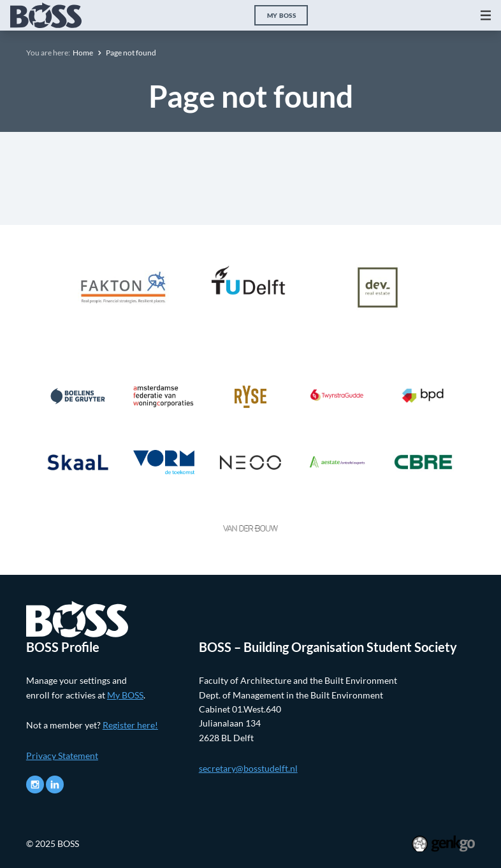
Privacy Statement (62, 756)
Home (83, 53)
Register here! (130, 725)
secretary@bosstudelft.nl (248, 768)
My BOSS (281, 15)
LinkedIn (55, 785)
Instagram (35, 785)
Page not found (131, 53)
